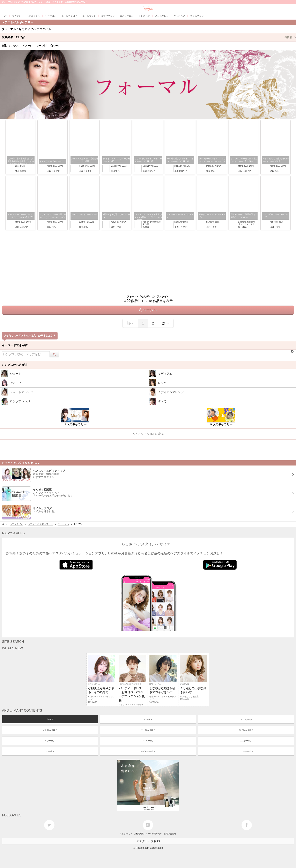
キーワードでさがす (15, 345)
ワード (56, 46)
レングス (14, 46)
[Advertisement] (148, 264)
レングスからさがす (15, 365)
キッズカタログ (148, 730)
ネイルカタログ (246, 730)
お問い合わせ (170, 834)
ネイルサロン (148, 741)
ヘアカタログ (246, 719)
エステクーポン (246, 751)
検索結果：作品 (149, 37)
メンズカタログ (50, 730)
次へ (166, 323)
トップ (50, 719)
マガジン (148, 719)
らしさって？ (126, 834)
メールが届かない (154, 834)
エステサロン (246, 741)
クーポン (50, 751)
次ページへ (148, 310)
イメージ (28, 46)
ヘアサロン (50, 741)
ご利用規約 (139, 834)
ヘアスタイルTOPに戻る (148, 434)
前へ (130, 323)
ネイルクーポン (148, 751)
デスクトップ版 (148, 841)
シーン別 (42, 46)
